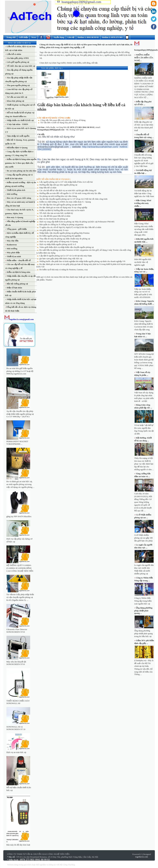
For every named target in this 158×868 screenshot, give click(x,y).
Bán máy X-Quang (15, 217)
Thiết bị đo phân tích (16, 190)
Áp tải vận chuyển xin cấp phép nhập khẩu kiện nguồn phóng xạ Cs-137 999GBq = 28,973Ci (20, 414)
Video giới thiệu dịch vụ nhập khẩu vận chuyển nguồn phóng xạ (67, 247)
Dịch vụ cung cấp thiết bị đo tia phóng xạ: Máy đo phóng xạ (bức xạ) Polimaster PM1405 (77, 222)
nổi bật (94, 63)
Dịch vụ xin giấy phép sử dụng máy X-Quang (59, 241)
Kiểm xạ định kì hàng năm (18, 272)
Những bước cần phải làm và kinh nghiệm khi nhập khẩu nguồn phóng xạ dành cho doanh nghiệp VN (82, 261)
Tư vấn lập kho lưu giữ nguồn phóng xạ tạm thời (61, 205)
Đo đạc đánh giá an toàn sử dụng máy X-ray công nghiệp (63, 207)
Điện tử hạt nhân (14, 288)
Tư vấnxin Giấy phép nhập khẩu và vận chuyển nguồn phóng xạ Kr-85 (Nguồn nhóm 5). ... (20, 597)
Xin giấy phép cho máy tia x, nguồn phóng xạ (99, 55)
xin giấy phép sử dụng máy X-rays (54, 230)
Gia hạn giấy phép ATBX (18, 58)
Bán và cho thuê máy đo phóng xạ (54, 219)
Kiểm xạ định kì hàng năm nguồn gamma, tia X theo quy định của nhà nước (21, 163)
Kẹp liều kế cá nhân (48, 188)
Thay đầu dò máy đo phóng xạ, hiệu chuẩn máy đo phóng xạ (65, 239)
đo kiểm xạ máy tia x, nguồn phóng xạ (63, 55)
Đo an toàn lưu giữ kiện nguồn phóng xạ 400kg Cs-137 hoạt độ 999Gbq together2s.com (20, 371)
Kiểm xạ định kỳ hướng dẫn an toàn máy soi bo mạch (62, 210)
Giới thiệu (23, 37)
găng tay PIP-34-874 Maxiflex (19, 516)
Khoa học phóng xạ (15, 101)
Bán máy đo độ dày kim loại (18, 845)
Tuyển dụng (59, 37)
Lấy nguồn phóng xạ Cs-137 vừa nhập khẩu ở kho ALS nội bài (66, 182)
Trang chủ (11, 37)
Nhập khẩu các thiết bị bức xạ (20, 120)
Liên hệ (71, 37)
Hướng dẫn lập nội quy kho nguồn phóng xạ (58, 185)
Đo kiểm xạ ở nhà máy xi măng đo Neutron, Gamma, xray (64, 270)
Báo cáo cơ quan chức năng (19, 198)
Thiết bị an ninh (14, 256)
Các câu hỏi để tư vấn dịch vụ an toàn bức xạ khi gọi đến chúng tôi (68, 190)
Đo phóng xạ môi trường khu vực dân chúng (58, 196)
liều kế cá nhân (76, 52)
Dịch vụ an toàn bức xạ (16, 752)
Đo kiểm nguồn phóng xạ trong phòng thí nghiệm (60, 236)
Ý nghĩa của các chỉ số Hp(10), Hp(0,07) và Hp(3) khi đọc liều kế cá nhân (70, 227)
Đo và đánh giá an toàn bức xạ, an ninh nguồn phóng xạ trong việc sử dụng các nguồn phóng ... (21, 484)
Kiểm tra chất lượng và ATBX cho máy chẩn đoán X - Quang (65, 202)
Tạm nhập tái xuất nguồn (18, 136)
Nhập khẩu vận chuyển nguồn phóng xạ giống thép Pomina (64, 233)
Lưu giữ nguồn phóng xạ (18, 62)
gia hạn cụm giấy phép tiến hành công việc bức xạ (61, 258)
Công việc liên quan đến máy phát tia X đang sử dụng (63, 120)
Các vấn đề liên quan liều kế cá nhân (55, 216)
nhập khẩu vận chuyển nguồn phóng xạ (100, 52)
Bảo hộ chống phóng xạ (17, 284)
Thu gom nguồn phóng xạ (18, 85)
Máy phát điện (13, 252)
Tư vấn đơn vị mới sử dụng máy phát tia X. (59, 123)
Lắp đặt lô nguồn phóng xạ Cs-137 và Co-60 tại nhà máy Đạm (66, 256)
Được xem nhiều (74, 63)
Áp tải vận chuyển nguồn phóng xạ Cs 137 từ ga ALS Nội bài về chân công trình (73, 199)
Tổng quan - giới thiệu (17, 229)
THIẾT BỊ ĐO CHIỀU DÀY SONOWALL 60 (18, 702)
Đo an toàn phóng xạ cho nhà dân (21, 171)
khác (67, 52)
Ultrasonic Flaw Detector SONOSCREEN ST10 (17, 631)
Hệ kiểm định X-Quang (17, 148)
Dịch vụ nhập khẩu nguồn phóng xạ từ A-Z (58, 244)
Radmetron (12, 245)
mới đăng (86, 63)
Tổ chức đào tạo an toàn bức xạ (21, 66)
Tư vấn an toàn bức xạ (17, 97)
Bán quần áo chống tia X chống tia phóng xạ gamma (61, 224)
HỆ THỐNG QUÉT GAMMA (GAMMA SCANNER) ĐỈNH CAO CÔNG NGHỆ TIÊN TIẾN (20, 568)
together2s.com (142, 857)
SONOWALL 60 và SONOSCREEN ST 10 (16, 728)
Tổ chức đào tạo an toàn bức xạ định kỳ (56, 213)
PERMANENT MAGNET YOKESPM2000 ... (17, 443)
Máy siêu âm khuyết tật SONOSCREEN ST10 (16, 663)
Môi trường (12, 194)
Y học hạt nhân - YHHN (17, 124)
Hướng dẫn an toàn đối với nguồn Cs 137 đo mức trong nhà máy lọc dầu (70, 193)
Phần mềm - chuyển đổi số (19, 260)
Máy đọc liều (12, 241)
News (34, 37)
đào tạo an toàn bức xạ (54, 52)
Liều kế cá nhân (14, 54)
